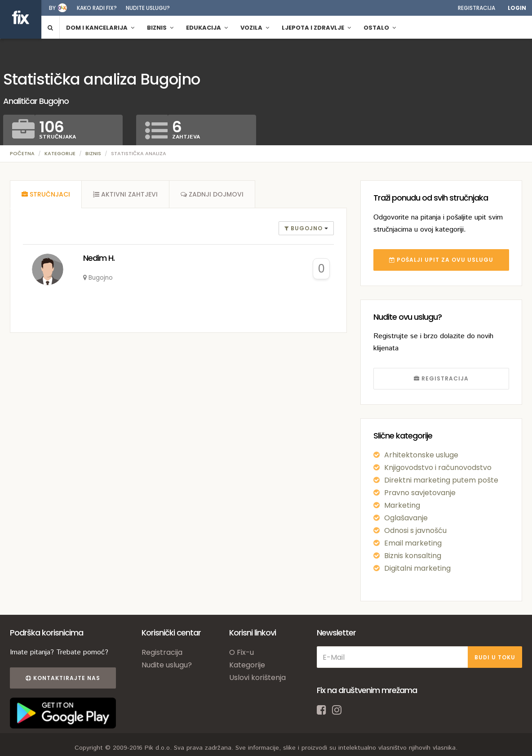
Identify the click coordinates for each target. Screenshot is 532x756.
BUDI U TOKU (495, 657)
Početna (22, 153)
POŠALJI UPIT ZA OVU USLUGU (441, 260)
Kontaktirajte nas (63, 678)
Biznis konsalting (413, 556)
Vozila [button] (255, 28)
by (52, 8)
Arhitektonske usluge (421, 455)
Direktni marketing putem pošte (441, 480)
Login (517, 8)
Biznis (93, 153)
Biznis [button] (160, 28)
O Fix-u (242, 652)
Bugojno (304, 228)
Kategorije (60, 153)
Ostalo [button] (380, 28)
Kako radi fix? (97, 8)
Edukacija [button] (207, 28)
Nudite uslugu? (148, 8)
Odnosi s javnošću (415, 530)
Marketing (402, 505)
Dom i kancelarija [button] (100, 28)
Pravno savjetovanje (420, 493)
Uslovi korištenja (257, 678)
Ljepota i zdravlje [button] (316, 28)
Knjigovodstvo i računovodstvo (438, 467)
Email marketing (413, 543)
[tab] (46, 194)
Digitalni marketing (417, 568)
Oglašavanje (406, 518)
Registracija (477, 8)
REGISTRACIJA (441, 378)
